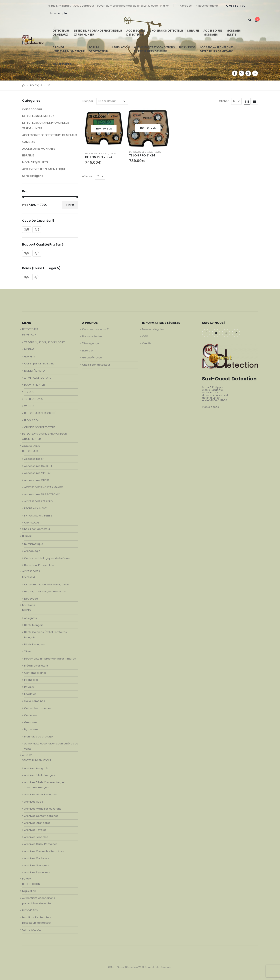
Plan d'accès (210, 407)
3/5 (27, 230)
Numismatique (34, 544)
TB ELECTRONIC (34, 399)
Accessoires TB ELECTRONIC (42, 494)
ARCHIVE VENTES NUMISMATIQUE (68, 49)
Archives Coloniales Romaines (44, 851)
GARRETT (30, 357)
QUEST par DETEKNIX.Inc (39, 364)
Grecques (31, 722)
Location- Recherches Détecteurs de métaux (217, 49)
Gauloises (31, 715)
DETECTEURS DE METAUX (97, 154)
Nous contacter (207, 6)
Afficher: (224, 101)
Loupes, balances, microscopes (45, 591)
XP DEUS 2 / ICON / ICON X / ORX (44, 342)
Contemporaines (35, 673)
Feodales (30, 694)
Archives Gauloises (37, 858)
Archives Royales (35, 830)
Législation (121, 47)
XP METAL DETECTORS (38, 378)
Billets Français (34, 625)
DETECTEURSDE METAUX (61, 33)
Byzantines (31, 729)
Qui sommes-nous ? (95, 329)
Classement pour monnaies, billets (47, 585)
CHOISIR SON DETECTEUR (40, 427)
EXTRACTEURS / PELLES (38, 516)
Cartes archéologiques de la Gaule (47, 558)
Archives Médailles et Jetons (43, 809)
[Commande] (112, 101)
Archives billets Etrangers (40, 794)
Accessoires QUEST (37, 480)
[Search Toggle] (250, 20)
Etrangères (31, 680)
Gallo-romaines (35, 701)
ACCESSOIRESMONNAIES (213, 33)
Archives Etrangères (37, 823)
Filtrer (70, 205)
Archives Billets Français (40, 775)
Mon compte (59, 13)
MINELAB (29, 349)
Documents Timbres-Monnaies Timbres (50, 659)
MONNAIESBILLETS (234, 33)
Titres (28, 651)
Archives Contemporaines (41, 816)
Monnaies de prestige (38, 737)
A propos (185, 6)
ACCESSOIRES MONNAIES (39, 149)
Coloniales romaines (38, 708)
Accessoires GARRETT (38, 466)
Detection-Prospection (39, 565)
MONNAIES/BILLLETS (35, 162)
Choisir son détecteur (166, 31)
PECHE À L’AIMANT (35, 508)
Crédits (147, 343)
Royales (29, 687)
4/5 (37, 230)
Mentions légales (153, 329)
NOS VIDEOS (187, 47)
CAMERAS (29, 142)
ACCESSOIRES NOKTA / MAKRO (44, 487)
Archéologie (32, 551)
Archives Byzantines (37, 872)
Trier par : (88, 101)
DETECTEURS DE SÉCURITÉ (40, 413)
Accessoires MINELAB (38, 473)
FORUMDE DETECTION (98, 49)
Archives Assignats (36, 768)
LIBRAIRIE (193, 31)
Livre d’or (88, 351)
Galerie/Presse (92, 358)
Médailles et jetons (36, 666)
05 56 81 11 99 (236, 6)
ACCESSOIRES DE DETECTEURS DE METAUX (50, 135)
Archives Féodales (36, 837)
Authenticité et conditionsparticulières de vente (154, 49)
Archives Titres (34, 802)
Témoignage (91, 343)
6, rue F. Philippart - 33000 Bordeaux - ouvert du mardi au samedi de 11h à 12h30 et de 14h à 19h (109, 6)
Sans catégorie (33, 176)
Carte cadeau (32, 109)
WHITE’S (29, 406)
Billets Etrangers (34, 644)
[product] (104, 129)
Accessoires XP (34, 459)
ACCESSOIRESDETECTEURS (136, 33)
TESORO (113, 154)
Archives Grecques (37, 865)
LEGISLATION (32, 420)
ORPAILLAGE (32, 523)
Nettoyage (31, 599)
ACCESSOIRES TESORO (39, 501)
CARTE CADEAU (63, 64)
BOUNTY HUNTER (34, 385)
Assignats (30, 618)
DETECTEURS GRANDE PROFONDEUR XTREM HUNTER (98, 33)
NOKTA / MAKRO (34, 371)
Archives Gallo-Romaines (41, 844)
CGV (145, 336)
